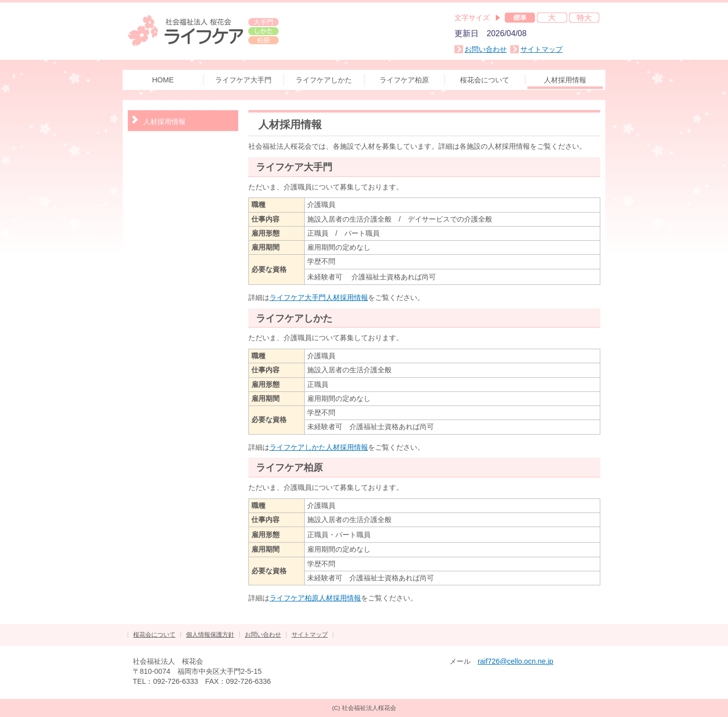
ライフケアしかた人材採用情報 (319, 447)
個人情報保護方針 (210, 635)
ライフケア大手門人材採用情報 (319, 297)
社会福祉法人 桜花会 (203, 30)
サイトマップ (541, 49)
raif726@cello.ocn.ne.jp (516, 661)
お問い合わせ (486, 49)
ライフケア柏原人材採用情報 (315, 598)
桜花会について (154, 635)
